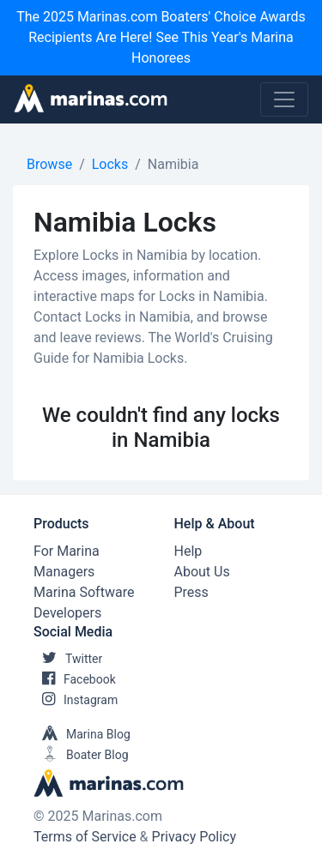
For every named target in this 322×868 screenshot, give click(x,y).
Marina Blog (82, 734)
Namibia (173, 164)
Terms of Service (85, 837)
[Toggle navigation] (284, 99)
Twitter (68, 659)
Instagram (76, 700)
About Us (202, 572)
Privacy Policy (194, 837)
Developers (67, 613)
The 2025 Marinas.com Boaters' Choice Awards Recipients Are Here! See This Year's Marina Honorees (161, 37)
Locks (110, 164)
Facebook (75, 679)
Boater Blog (81, 755)
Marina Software (84, 592)
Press (191, 592)
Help (188, 551)
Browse (49, 164)
